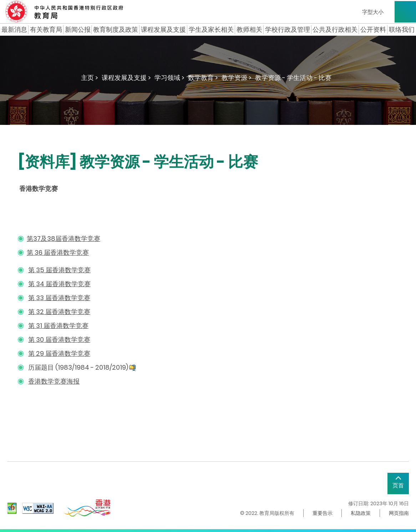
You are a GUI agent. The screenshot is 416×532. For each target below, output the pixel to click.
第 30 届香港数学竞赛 (59, 340)
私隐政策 (361, 513)
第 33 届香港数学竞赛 (59, 298)
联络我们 (402, 30)
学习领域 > (169, 78)
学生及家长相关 (211, 30)
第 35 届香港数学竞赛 (59, 270)
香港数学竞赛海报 (54, 381)
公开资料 (373, 30)
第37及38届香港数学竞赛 (64, 239)
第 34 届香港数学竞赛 (59, 284)
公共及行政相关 (335, 30)
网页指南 (399, 513)
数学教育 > (203, 78)
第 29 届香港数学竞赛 (59, 353)
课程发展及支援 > (126, 78)
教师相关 (249, 30)
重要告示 (323, 513)
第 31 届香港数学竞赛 (58, 326)
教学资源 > (237, 78)
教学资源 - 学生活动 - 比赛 (293, 78)
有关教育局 (46, 30)
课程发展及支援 (163, 30)
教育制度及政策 (116, 30)
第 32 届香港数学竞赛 (59, 312)
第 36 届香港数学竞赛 (58, 252)
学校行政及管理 (288, 30)
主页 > (90, 78)
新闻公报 (78, 30)
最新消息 (14, 30)
